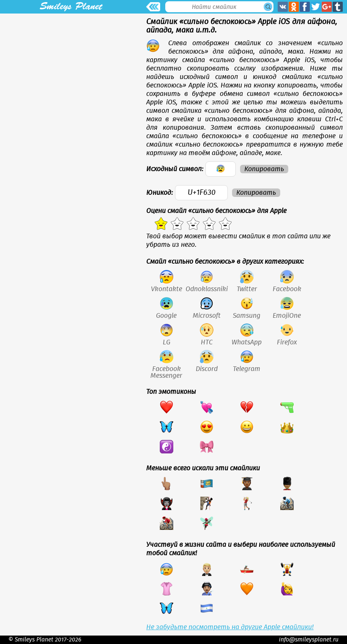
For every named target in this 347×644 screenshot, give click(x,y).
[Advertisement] (71, 73)
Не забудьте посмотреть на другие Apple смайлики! (230, 627)
